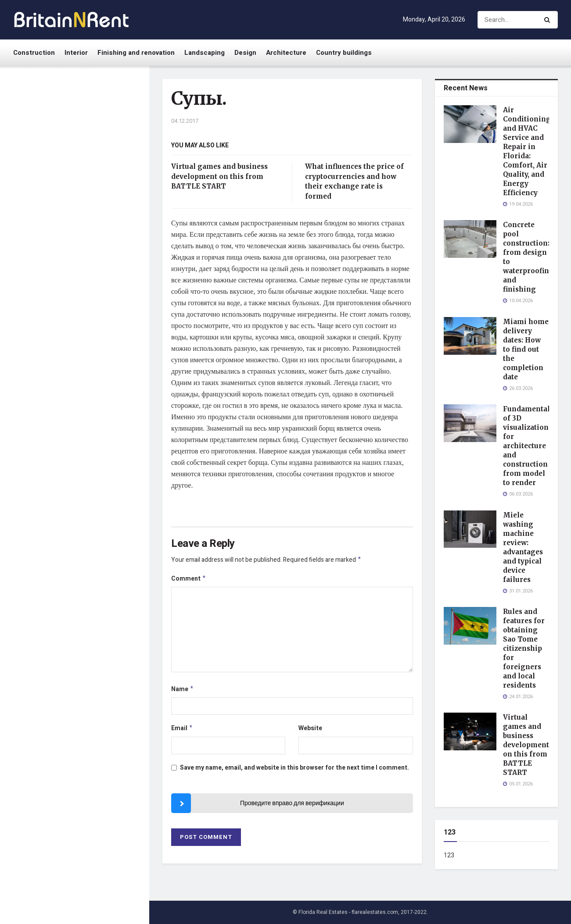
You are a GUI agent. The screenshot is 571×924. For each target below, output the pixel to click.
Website (310, 731)
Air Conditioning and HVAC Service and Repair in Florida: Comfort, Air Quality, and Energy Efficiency (91, 119)
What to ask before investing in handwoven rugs (93, 589)
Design (245, 53)
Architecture (286, 53)
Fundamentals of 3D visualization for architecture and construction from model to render (92, 276)
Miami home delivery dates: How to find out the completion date (93, 222)
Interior (76, 53)
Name (183, 691)
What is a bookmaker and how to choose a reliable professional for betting (92, 696)
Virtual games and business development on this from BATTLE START (88, 436)
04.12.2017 (185, 121)
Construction (34, 53)
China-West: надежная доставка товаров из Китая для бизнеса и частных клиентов (91, 643)
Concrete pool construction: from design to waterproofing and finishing (92, 172)
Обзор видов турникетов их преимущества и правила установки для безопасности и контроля (94, 539)
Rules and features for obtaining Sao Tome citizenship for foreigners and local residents (92, 383)
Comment (189, 580)
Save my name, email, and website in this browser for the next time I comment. (294, 771)
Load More (74, 743)
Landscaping (205, 53)
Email (182, 731)
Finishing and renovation (136, 53)
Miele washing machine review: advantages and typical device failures (94, 329)
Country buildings (344, 53)
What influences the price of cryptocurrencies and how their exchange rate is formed (91, 485)
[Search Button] (549, 20)
